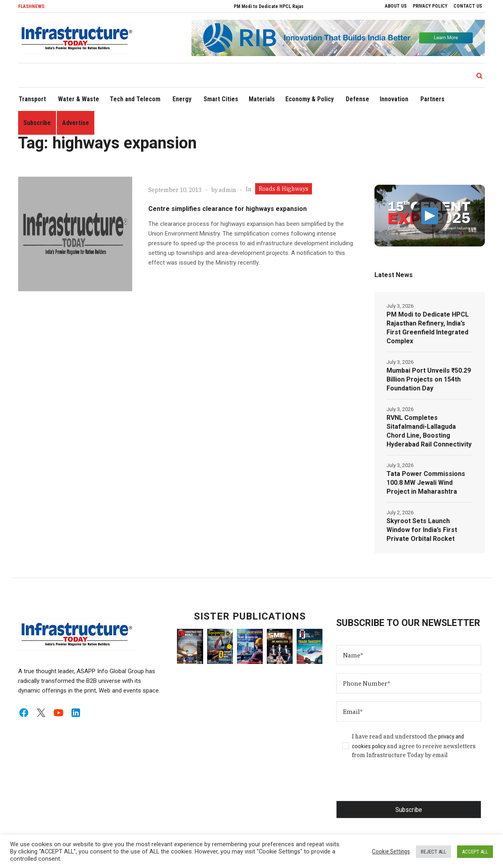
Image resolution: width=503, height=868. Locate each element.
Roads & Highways (284, 189)
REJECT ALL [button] (433, 852)
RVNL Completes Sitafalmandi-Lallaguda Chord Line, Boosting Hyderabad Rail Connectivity (429, 431)
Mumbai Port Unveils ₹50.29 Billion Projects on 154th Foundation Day (429, 379)
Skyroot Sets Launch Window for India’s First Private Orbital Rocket (422, 530)
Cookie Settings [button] (391, 851)
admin (228, 190)
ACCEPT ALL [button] (475, 852)
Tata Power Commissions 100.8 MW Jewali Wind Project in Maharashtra (426, 483)
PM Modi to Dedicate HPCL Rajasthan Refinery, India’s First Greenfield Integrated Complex (428, 328)
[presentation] (397, 785)
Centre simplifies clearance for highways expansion (228, 209)
